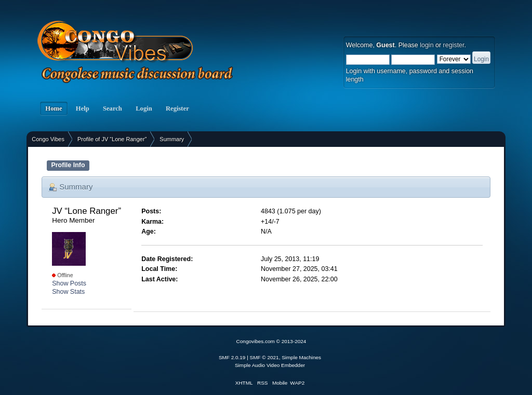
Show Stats (68, 292)
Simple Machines (301, 357)
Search (112, 108)
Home (54, 108)
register (454, 45)
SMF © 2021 (264, 357)
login (427, 45)
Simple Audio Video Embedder (270, 365)
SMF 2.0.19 (232, 357)
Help (83, 108)
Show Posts (69, 283)
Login (144, 108)
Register (177, 108)
